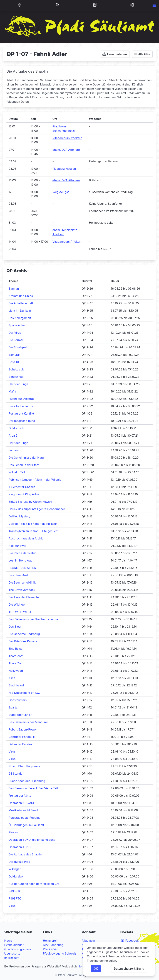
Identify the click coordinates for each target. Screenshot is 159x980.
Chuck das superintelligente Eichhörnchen (37, 509)
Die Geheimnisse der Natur (27, 458)
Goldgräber (16, 876)
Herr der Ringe (18, 384)
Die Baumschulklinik (22, 582)
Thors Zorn (16, 656)
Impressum (12, 958)
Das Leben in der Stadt (24, 465)
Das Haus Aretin (19, 575)
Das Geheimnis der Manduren (29, 722)
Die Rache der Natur (22, 553)
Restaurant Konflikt (21, 413)
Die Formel (16, 340)
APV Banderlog (53, 945)
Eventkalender (14, 945)
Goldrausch (16, 428)
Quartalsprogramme (18, 949)
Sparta (13, 707)
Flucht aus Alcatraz (22, 399)
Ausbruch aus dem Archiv (26, 538)
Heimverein (51, 941)
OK (96, 969)
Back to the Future (21, 406)
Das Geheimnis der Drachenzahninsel (34, 619)
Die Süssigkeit (18, 347)
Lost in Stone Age (20, 560)
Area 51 (14, 436)
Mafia (12, 391)
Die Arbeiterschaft (21, 303)
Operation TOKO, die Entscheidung (32, 840)
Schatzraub (16, 369)
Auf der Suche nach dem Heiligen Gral (34, 884)
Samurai (14, 355)
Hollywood (16, 671)
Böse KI (14, 362)
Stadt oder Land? (20, 715)
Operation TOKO (20, 847)
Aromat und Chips (21, 296)
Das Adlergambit (20, 318)
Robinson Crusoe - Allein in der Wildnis (35, 480)
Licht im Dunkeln (20, 311)
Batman (14, 289)
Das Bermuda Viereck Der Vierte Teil (33, 788)
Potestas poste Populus (24, 818)
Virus (12, 751)
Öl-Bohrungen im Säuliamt (26, 825)
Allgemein (88, 941)
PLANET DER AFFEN (22, 568)
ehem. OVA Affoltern (66, 150)
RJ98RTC (15, 891)
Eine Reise (16, 649)
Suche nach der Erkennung (27, 781)
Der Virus (15, 333)
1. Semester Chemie (22, 487)
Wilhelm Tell (17, 472)
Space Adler (17, 325)
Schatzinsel (16, 377)
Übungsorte (12, 953)
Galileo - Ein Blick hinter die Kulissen (33, 524)
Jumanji (14, 450)
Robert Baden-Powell (23, 729)
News (8, 941)
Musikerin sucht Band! (24, 810)
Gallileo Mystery (19, 516)
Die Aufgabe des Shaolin (25, 854)
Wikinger (15, 869)
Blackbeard (16, 685)
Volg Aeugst (60, 192)
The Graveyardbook (22, 590)
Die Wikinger (17, 605)
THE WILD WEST (20, 612)
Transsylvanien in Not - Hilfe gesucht (33, 531)
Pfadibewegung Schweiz (60, 953)
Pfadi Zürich (51, 949)
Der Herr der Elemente (24, 597)
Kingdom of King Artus (24, 494)
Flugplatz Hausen (64, 169)
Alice (12, 678)
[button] (154, 5)
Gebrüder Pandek (20, 744)
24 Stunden (16, 774)
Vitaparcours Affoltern (67, 138)
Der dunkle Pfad (19, 862)
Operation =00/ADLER (23, 803)
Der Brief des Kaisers (23, 641)
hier (80, 966)
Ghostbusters (18, 700)
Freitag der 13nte (20, 796)
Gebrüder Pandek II (22, 737)
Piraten (13, 832)
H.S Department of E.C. (24, 693)
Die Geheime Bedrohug (24, 634)
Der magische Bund (22, 421)
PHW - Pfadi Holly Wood (25, 766)
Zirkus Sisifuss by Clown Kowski (30, 502)
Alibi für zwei (17, 546)
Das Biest (15, 627)
